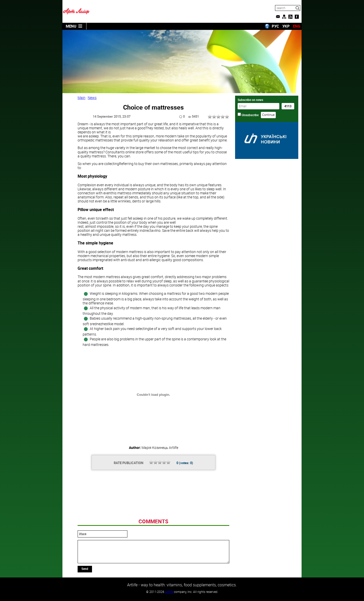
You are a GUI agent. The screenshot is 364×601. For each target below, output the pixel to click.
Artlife (169, 592)
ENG (297, 26)
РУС (275, 26)
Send (85, 569)
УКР (286, 26)
